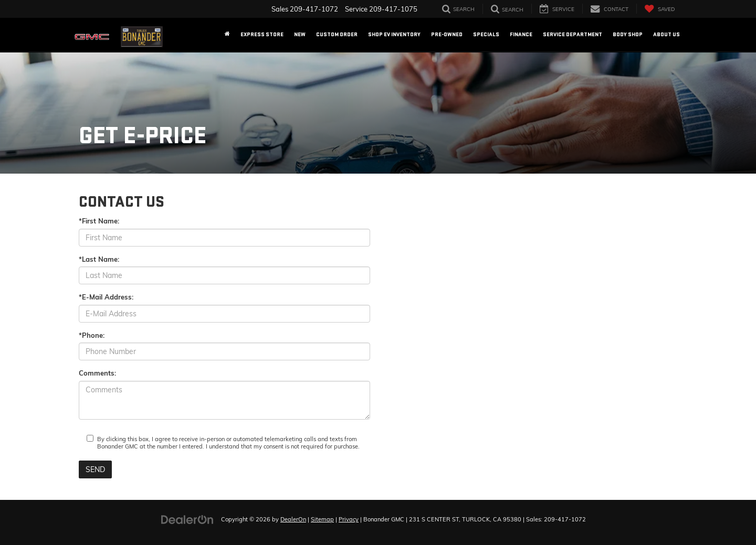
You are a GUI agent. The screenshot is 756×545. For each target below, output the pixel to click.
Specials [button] (486, 34)
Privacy (349, 519)
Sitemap (322, 519)
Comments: (97, 373)
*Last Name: (99, 259)
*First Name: (99, 221)
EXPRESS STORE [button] (262, 34)
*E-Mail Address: (106, 297)
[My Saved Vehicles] (659, 9)
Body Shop (628, 34)
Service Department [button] (573, 34)
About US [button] (666, 34)
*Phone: (92, 335)
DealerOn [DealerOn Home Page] (293, 519)
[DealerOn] (187, 519)
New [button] (300, 34)
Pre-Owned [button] (447, 34)
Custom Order (337, 34)
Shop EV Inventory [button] (394, 34)
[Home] (227, 35)
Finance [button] (521, 34)
